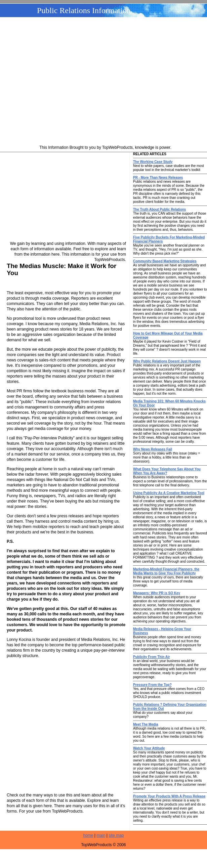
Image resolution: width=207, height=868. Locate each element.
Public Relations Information (84, 10)
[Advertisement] (104, 82)
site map (116, 835)
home (88, 835)
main (101, 835)
